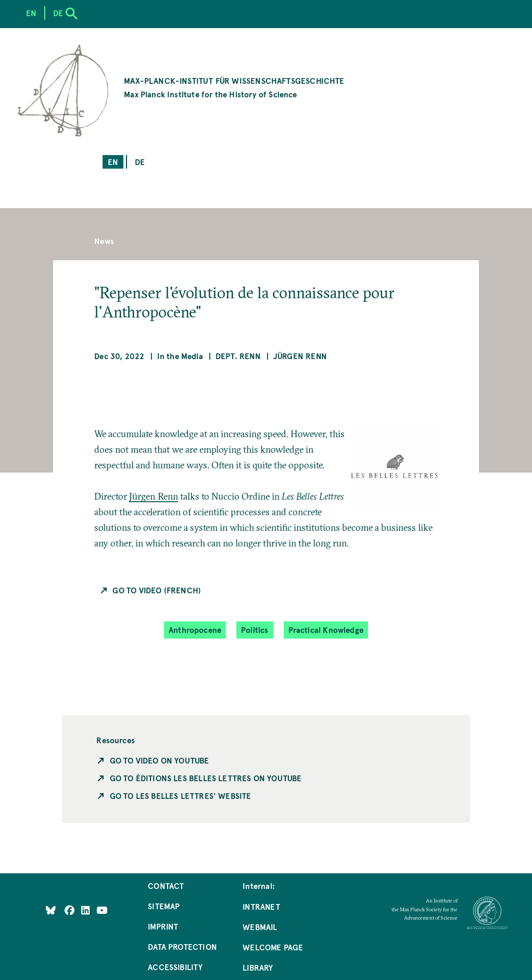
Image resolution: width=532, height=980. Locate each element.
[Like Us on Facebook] (71, 909)
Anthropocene (195, 629)
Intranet (261, 906)
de (140, 162)
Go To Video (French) (157, 590)
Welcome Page (273, 947)
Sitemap (164, 906)
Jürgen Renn (300, 356)
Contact (166, 886)
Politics (255, 629)
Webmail (260, 927)
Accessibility (175, 967)
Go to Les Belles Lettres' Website (181, 796)
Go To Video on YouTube (160, 760)
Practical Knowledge (326, 629)
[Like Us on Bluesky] (51, 909)
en (113, 162)
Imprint (163, 926)
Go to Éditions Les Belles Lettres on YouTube (206, 778)
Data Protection (182, 946)
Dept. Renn (238, 356)
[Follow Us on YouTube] (102, 909)
